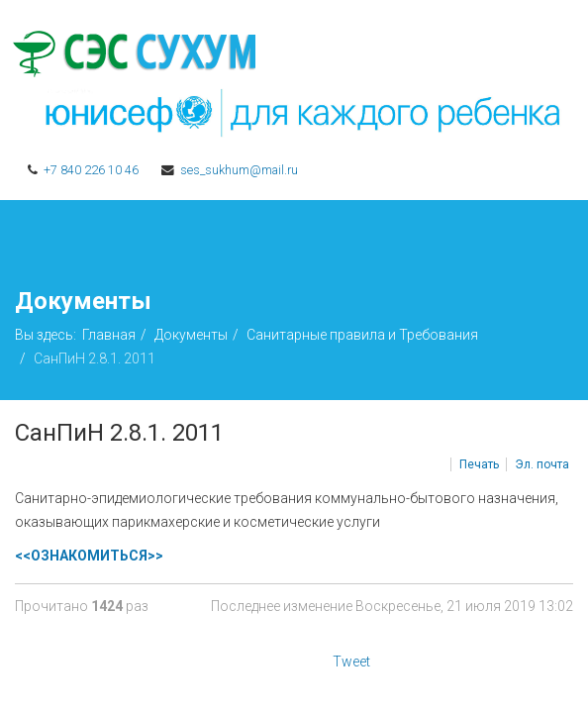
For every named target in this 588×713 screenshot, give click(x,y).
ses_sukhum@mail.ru (239, 170)
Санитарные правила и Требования (362, 335)
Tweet (351, 662)
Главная (109, 335)
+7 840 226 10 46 (91, 170)
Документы (191, 335)
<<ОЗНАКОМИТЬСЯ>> (89, 556)
